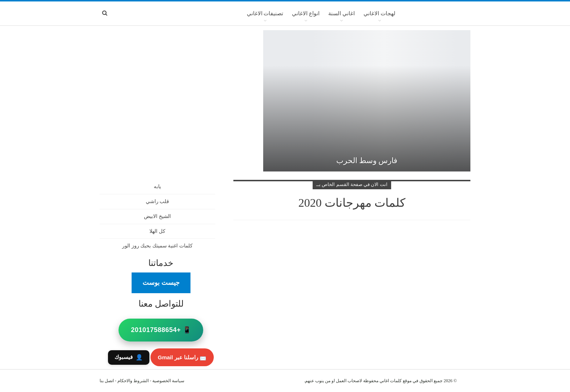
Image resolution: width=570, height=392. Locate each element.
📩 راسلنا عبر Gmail (182, 357)
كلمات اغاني (391, 381)
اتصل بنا (107, 381)
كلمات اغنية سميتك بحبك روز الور (157, 246)
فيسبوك (129, 357)
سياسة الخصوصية (168, 381)
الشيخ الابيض (157, 216)
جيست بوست (161, 283)
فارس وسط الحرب (367, 161)
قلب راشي (158, 201)
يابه (157, 187)
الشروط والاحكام (133, 381)
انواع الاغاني (306, 13)
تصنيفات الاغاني (265, 13)
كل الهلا (157, 231)
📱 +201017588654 (161, 330)
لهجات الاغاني (380, 13)
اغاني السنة (342, 13)
